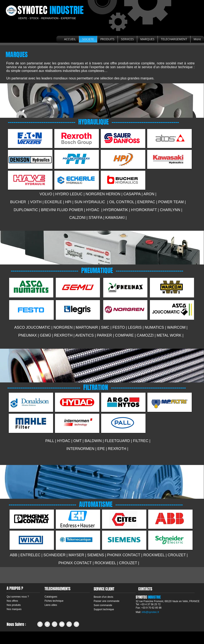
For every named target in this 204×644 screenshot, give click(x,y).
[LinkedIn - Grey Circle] (69, 624)
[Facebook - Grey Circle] (40, 624)
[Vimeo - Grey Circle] (76, 624)
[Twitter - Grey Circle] (47, 624)
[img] (30, 138)
